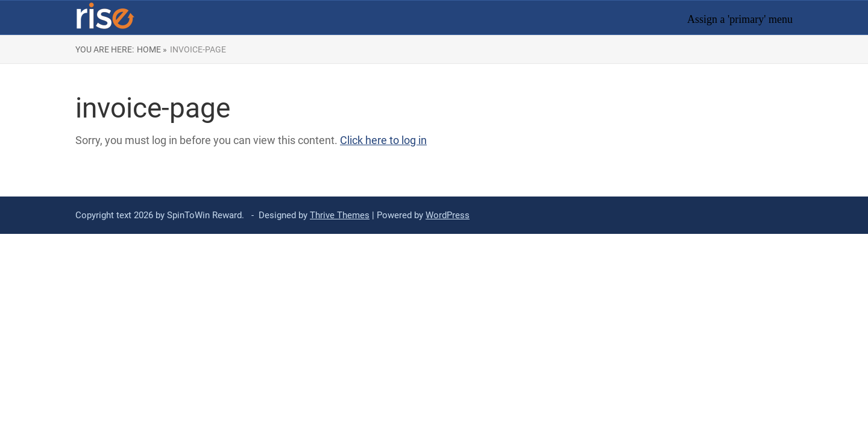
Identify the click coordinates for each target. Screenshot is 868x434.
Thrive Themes (340, 215)
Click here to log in (383, 140)
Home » (152, 49)
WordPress (448, 215)
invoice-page (198, 49)
